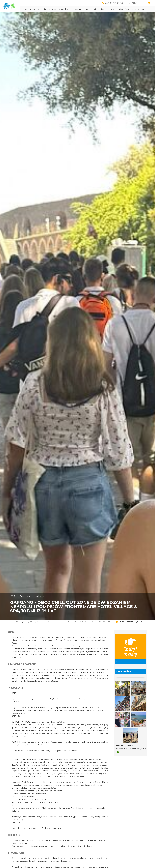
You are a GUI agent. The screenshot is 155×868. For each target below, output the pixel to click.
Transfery (113, 9)
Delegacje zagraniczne (100, 9)
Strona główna (22, 628)
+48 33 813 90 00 (114, 3)
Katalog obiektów (79, 15)
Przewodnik (85, 9)
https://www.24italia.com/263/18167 (131, 755)
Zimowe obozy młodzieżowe (60, 15)
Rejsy (119, 9)
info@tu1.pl (134, 3)
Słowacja (77, 9)
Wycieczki (126, 9)
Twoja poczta (61, 9)
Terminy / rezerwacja (130, 653)
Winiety (69, 9)
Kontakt (52, 9)
